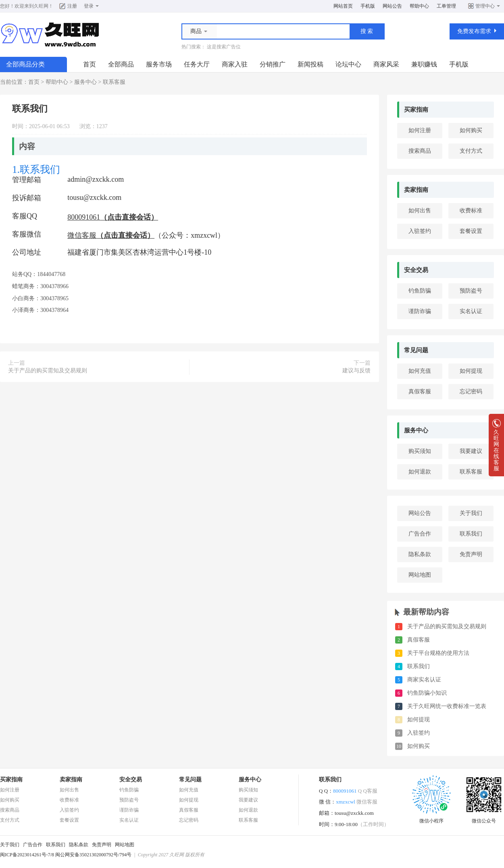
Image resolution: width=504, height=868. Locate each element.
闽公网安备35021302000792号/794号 (93, 855)
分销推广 (273, 64)
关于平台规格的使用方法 (438, 653)
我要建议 (471, 451)
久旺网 (41, 6)
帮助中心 (419, 6)
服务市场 (159, 64)
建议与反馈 (356, 371)
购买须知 (420, 451)
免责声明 (471, 554)
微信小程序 (431, 818)
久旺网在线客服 (496, 448)
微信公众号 (484, 818)
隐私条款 (420, 554)
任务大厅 (197, 64)
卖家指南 (416, 190)
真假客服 (420, 391)
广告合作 (420, 534)
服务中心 (85, 82)
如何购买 (471, 130)
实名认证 (471, 311)
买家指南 (416, 110)
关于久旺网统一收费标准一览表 (447, 706)
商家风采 (386, 64)
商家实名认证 (424, 680)
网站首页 (343, 6)
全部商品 (121, 64)
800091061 (355, 791)
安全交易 (416, 270)
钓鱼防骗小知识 (427, 693)
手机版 (368, 6)
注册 (72, 6)
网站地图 (420, 575)
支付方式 (471, 151)
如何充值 (420, 371)
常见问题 (416, 350)
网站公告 (392, 6)
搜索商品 (420, 151)
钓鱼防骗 (420, 291)
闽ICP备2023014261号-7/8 (27, 855)
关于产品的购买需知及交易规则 (48, 371)
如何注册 (420, 130)
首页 (90, 64)
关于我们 (471, 513)
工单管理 (446, 6)
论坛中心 (348, 64)
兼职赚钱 (424, 64)
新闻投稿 (310, 64)
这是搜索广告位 (224, 47)
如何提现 (471, 371)
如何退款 (420, 472)
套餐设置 (471, 231)
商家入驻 (235, 64)
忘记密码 (471, 391)
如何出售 (420, 211)
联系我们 (471, 534)
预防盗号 (471, 291)
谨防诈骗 (420, 311)
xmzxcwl (357, 802)
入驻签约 (420, 231)
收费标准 (471, 211)
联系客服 (114, 82)
